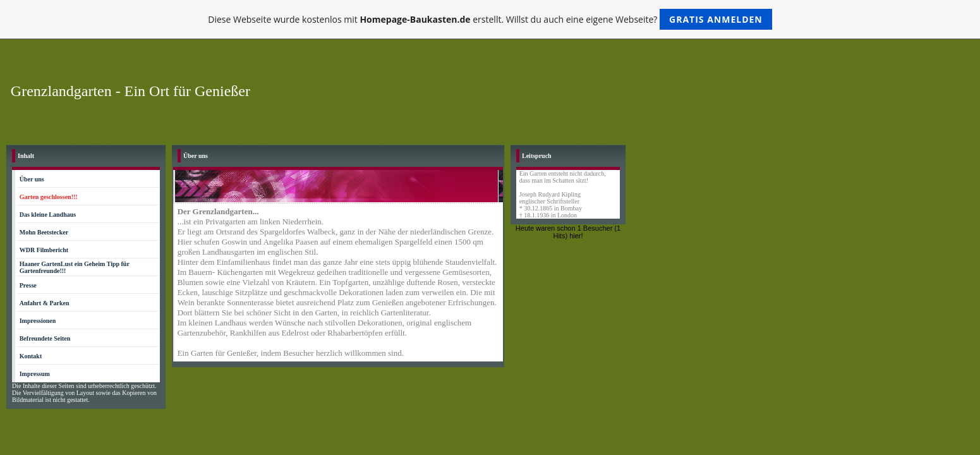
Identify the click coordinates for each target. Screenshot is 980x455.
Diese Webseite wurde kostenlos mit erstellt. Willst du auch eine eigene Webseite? (490, 19)
